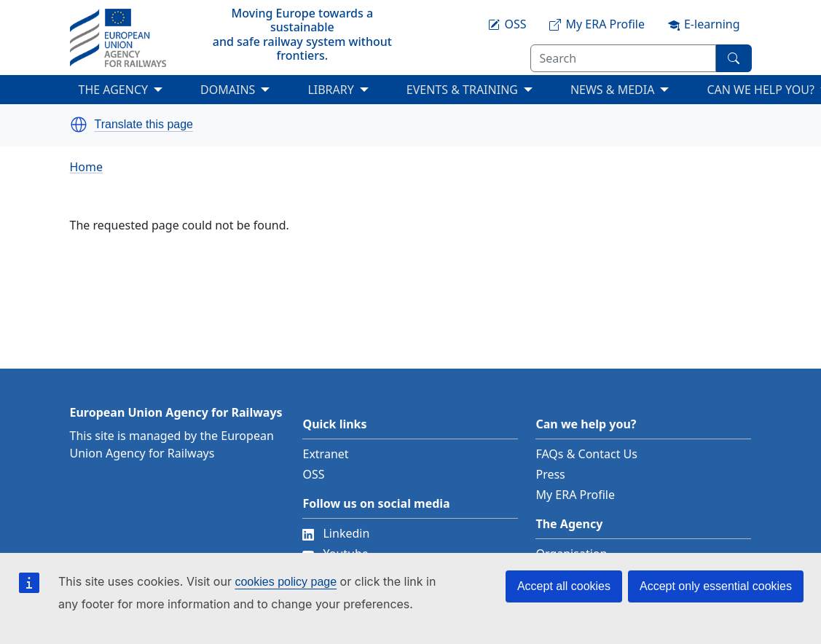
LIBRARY (330, 90)
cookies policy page (286, 582)
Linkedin (336, 533)
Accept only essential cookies (716, 586)
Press (550, 474)
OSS (313, 474)
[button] (79, 125)
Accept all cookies (564, 586)
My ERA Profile (575, 495)
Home (87, 167)
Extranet (325, 454)
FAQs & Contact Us (586, 454)
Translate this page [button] (144, 125)
